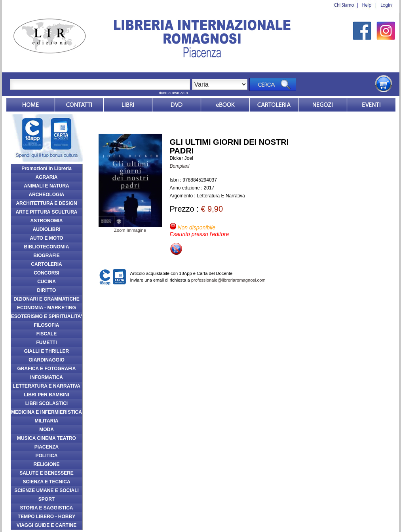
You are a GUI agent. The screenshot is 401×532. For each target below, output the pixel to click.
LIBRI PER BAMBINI (47, 395)
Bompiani (180, 166)
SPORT (47, 499)
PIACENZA (47, 447)
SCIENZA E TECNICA (46, 482)
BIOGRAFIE (47, 256)
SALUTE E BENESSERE (47, 473)
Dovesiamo (323, 105)
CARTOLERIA (46, 264)
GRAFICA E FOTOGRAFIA (47, 369)
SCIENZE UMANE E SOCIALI (47, 490)
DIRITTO (47, 290)
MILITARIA (47, 421)
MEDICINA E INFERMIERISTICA (47, 412)
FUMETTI (47, 343)
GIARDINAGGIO (47, 360)
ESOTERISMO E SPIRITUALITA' (47, 316)
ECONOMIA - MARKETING (47, 308)
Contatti (79, 105)
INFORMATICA (47, 377)
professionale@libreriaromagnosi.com (228, 280)
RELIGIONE (46, 464)
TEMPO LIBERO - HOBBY (47, 517)
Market (274, 105)
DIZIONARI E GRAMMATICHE (46, 299)
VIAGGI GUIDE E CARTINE (47, 525)
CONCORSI (47, 273)
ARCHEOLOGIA (47, 195)
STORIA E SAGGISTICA (46, 508)
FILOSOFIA (47, 325)
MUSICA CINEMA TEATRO (47, 438)
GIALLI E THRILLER (47, 351)
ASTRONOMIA (47, 221)
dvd (177, 105)
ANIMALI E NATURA (46, 186)
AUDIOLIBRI (47, 229)
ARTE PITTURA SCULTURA (47, 212)
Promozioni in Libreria (47, 168)
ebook (225, 105)
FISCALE (47, 334)
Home (30, 105)
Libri (128, 105)
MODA (47, 430)
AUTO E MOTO (46, 238)
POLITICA (47, 456)
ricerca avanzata (173, 93)
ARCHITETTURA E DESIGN (46, 203)
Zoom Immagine (130, 228)
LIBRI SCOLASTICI (47, 403)
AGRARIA (47, 177)
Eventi (371, 105)
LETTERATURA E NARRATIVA (47, 386)
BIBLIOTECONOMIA (47, 247)
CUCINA (47, 282)
